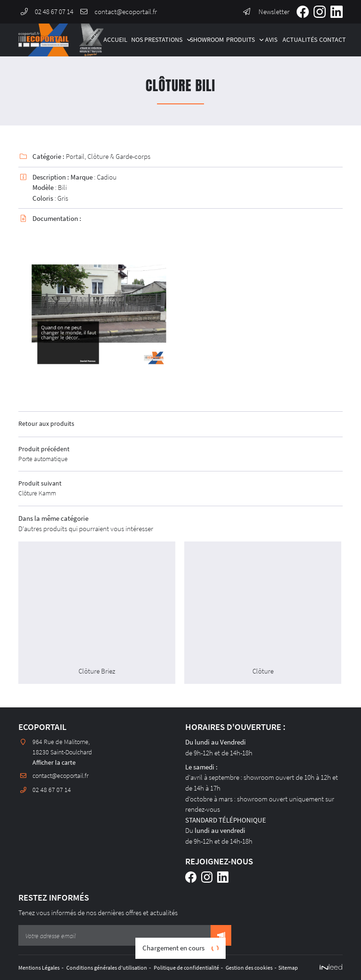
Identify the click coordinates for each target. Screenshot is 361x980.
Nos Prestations (157, 40)
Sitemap (298, 967)
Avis (271, 40)
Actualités (298, 40)
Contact (331, 40)
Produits (240, 40)
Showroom (205, 40)
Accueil (114, 40)
